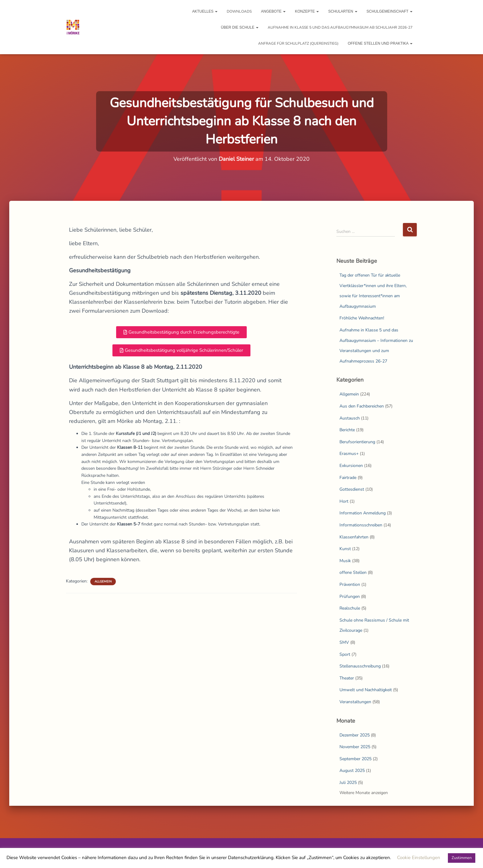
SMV (344, 642)
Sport (345, 654)
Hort (344, 501)
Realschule (350, 608)
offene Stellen (353, 572)
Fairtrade (348, 478)
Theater (347, 678)
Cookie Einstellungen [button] (419, 858)
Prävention (350, 584)
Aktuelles (205, 11)
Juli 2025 (348, 783)
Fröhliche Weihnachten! (362, 318)
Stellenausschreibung (360, 666)
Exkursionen (351, 466)
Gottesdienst (352, 489)
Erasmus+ (349, 454)
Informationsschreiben (361, 525)
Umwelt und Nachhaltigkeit (366, 690)
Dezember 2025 (355, 735)
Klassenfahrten (354, 537)
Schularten (343, 11)
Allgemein (103, 582)
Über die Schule (240, 27)
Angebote (273, 11)
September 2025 (355, 759)
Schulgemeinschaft (390, 11)
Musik (345, 561)
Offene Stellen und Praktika (380, 43)
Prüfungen (350, 596)
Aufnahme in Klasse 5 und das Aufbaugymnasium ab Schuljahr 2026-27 (340, 27)
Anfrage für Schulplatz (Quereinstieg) (298, 43)
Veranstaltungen (355, 702)
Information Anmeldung (363, 513)
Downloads (239, 11)
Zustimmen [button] (462, 858)
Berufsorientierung (357, 442)
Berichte (347, 430)
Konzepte (307, 11)
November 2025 (355, 747)
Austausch (350, 418)
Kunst (345, 549)
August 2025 (352, 771)
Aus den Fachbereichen (362, 406)
